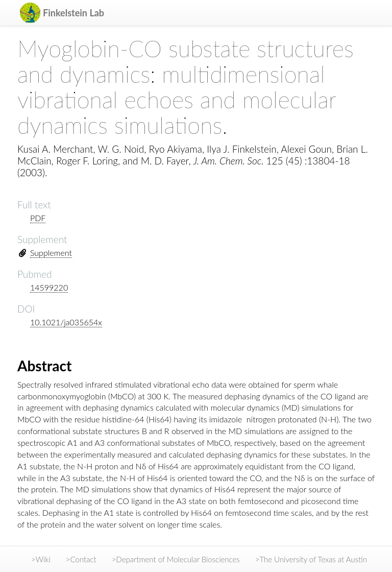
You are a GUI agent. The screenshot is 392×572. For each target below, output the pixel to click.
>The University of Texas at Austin (311, 559)
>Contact (81, 559)
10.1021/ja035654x (66, 322)
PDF (38, 218)
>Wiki (41, 559)
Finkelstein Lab (73, 13)
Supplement (51, 253)
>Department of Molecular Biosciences (176, 559)
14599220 (49, 287)
